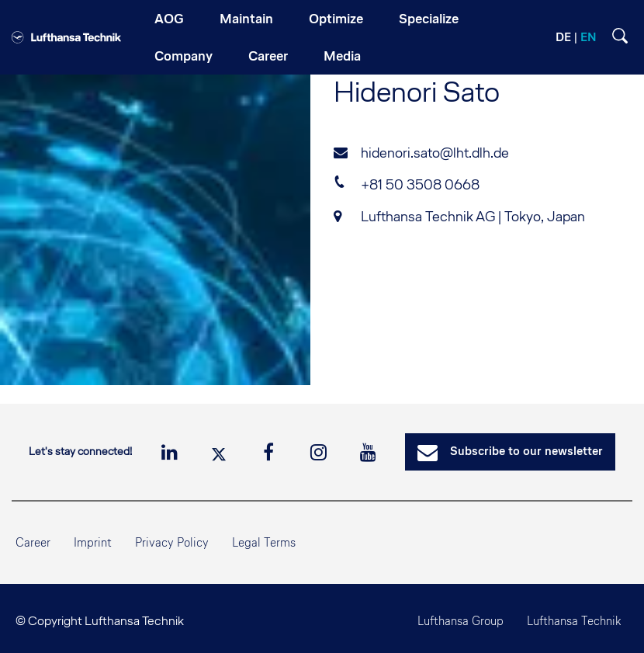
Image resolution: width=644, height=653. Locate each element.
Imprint (93, 542)
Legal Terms (264, 542)
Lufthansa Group (460, 621)
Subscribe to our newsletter (510, 453)
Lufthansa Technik (574, 621)
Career (33, 542)
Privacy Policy (172, 542)
